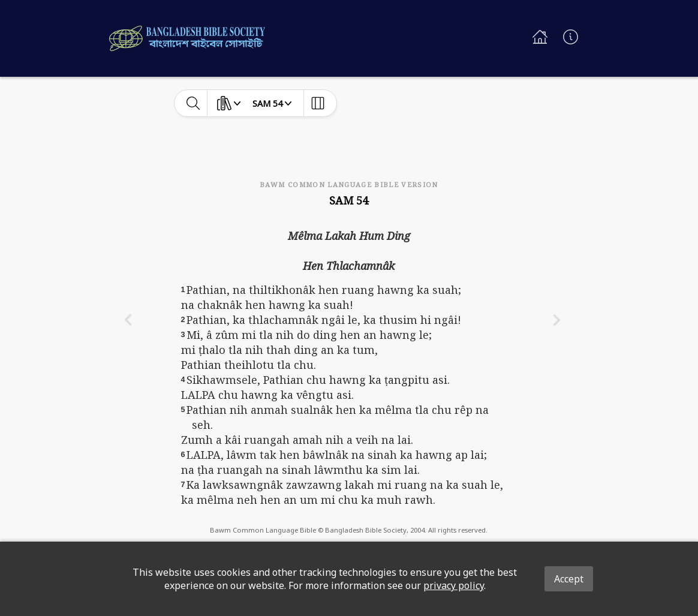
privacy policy (454, 585)
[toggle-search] (193, 103)
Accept (569, 579)
